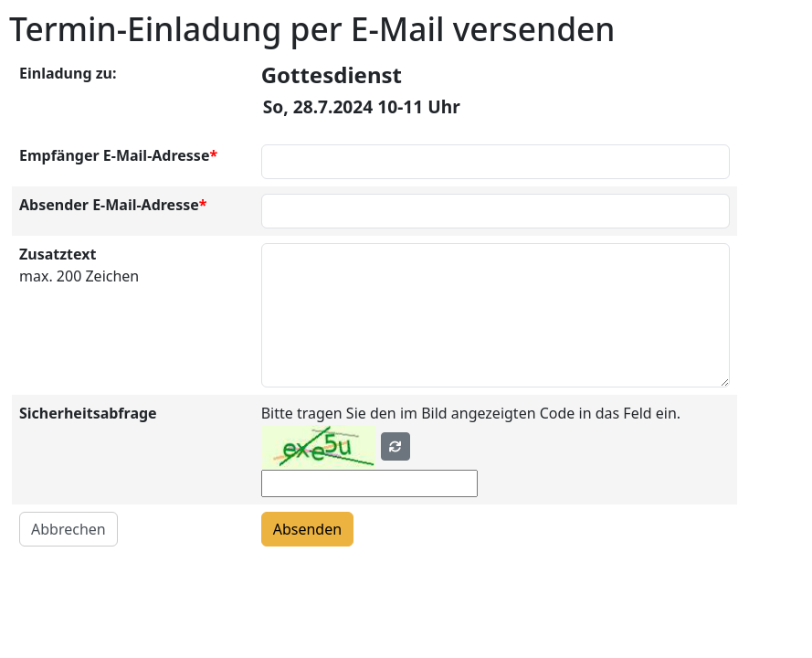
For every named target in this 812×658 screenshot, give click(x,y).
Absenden (307, 529)
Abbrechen (69, 529)
